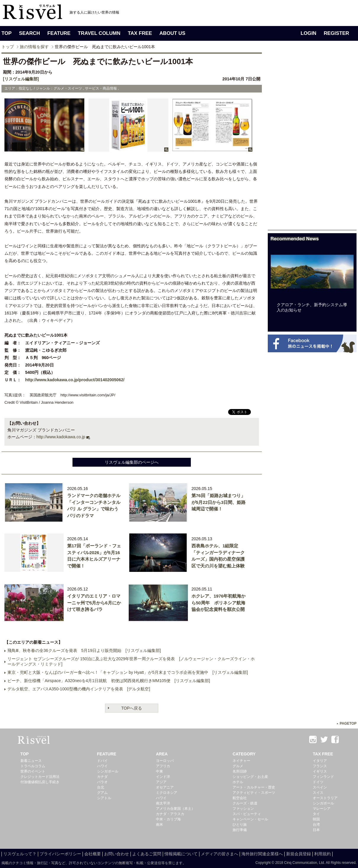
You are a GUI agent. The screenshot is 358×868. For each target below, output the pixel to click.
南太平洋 (163, 803)
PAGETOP (348, 723)
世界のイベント (33, 771)
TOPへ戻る (132, 708)
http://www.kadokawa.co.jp (61, 437)
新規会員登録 (299, 854)
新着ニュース (31, 761)
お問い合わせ (117, 854)
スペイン (320, 787)
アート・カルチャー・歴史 (254, 787)
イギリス (320, 771)
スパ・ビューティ (247, 814)
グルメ (238, 766)
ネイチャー (241, 761)
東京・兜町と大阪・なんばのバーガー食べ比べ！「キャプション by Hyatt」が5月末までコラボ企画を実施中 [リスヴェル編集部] (128, 672)
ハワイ (102, 766)
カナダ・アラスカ (170, 814)
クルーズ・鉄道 (245, 803)
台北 (101, 787)
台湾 (316, 825)
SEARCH (29, 33)
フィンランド (323, 777)
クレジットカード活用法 (40, 777)
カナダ (102, 777)
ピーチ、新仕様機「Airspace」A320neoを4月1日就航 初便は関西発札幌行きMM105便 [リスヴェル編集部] (109, 681)
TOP (7, 33)
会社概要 (93, 854)
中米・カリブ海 (168, 819)
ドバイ (102, 761)
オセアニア (165, 787)
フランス (320, 766)
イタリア (320, 761)
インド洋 (163, 777)
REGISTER (336, 33)
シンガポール (108, 771)
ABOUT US (172, 33)
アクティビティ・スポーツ (254, 793)
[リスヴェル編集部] (21, 79)
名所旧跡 (240, 771)
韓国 (316, 819)
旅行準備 (240, 830)
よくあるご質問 (147, 854)
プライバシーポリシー (60, 854)
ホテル (238, 782)
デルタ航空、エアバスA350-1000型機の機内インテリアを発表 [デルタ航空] (79, 689)
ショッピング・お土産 (250, 777)
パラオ (102, 782)
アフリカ (163, 766)
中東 (159, 771)
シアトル (104, 798)
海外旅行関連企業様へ (262, 854)
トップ (8, 47)
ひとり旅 (240, 825)
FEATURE (59, 33)
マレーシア (322, 809)
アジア (161, 782)
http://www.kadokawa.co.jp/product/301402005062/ (75, 380)
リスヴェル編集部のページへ (132, 462)
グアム (102, 793)
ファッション (243, 809)
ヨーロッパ (165, 761)
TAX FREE (140, 33)
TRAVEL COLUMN (99, 33)
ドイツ (318, 782)
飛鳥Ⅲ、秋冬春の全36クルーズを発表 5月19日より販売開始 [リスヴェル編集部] (84, 650)
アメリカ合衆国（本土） (175, 809)
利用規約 (322, 854)
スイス (318, 793)
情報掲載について (181, 854)
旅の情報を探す (34, 47)
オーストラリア (325, 798)
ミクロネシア (167, 793)
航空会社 (240, 798)
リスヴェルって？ (20, 854)
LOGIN (308, 33)
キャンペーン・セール (250, 819)
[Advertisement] (286, 141)
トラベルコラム (33, 766)
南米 (159, 825)
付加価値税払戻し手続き (40, 782)
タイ (316, 814)
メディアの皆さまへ (220, 854)
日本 (316, 830)
